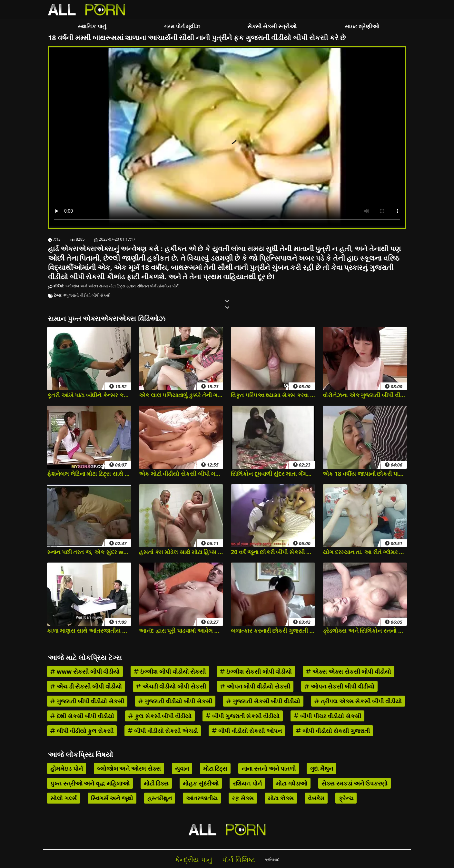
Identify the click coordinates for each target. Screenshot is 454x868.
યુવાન (131, 286)
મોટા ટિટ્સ (117, 286)
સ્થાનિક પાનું (92, 26)
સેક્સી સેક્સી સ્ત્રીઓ (272, 26)
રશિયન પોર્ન (147, 286)
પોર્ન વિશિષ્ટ (238, 859)
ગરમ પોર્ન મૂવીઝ (182, 26)
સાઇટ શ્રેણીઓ (362, 26)
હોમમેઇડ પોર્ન (168, 286)
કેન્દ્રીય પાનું (193, 859)
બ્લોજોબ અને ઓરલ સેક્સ (87, 286)
